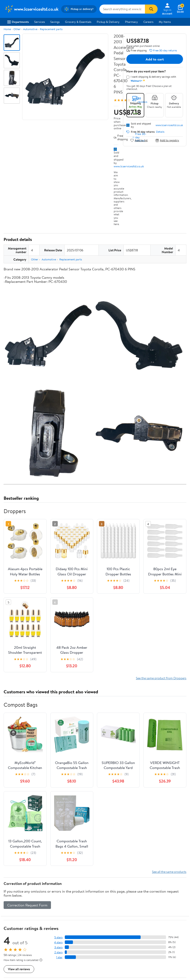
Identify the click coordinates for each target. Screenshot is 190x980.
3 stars (58, 947)
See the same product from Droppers (161, 678)
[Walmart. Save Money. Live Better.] (31, 9)
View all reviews (19, 969)
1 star (59, 957)
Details (160, 132)
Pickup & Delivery (108, 22)
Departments (18, 22)
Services (40, 22)
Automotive (30, 29)
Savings (55, 22)
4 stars (58, 942)
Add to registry (167, 140)
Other (17, 29)
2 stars (58, 952)
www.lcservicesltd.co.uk (129, 166)
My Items (165, 22)
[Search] (151, 9)
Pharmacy (131, 22)
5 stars (58, 937)
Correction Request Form (27, 905)
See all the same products (169, 872)
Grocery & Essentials (78, 22)
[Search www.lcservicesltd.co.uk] (122, 9)
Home (7, 29)
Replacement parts (51, 29)
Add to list (139, 140)
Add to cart (155, 59)
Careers (148, 22)
